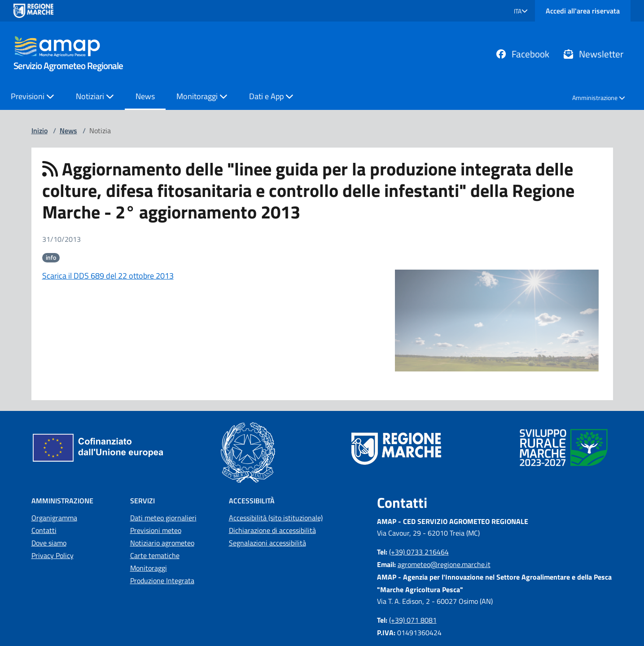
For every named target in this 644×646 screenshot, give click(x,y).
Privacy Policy (53, 555)
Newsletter (594, 54)
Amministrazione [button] (599, 98)
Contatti (44, 530)
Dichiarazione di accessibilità (272, 530)
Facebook (523, 54)
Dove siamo (49, 543)
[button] (521, 11)
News (145, 96)
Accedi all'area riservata (583, 11)
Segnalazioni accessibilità (267, 543)
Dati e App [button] (271, 96)
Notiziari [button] (95, 96)
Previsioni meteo (156, 530)
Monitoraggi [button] (202, 96)
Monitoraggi (149, 568)
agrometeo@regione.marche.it (444, 564)
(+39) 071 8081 (413, 620)
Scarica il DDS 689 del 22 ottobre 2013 (108, 276)
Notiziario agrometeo (162, 543)
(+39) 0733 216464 (419, 552)
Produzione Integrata (162, 581)
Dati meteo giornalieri (163, 518)
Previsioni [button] (33, 96)
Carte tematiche (155, 555)
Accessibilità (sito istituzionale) (276, 518)
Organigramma (54, 518)
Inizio (39, 131)
